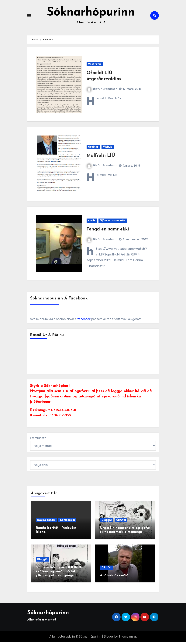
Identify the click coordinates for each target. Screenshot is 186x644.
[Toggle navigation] (29, 16)
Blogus (109, 638)
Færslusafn (38, 440)
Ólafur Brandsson (102, 91)
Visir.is (108, 148)
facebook (84, 321)
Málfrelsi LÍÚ (101, 157)
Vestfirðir (95, 66)
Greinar (93, 148)
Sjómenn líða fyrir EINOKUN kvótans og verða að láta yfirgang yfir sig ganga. (59, 573)
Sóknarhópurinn (91, 14)
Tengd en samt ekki (108, 231)
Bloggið (107, 522)
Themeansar (127, 638)
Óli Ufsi (121, 522)
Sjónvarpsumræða (113, 222)
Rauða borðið (46, 522)
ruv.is (92, 222)
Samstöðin (67, 522)
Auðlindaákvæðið (114, 577)
